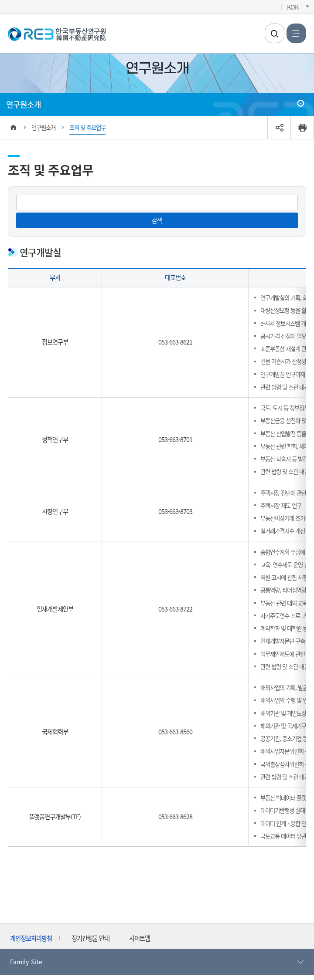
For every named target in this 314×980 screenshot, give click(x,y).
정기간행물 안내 (90, 938)
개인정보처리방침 (31, 938)
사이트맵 (140, 938)
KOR (293, 7)
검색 (157, 220)
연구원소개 (24, 104)
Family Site (157, 962)
